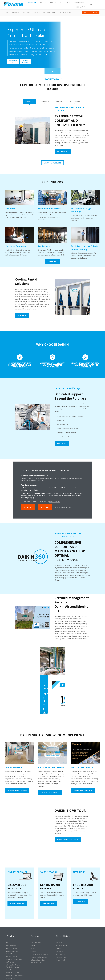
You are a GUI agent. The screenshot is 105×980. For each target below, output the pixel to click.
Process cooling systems (39, 957)
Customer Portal (61, 957)
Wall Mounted (11, 946)
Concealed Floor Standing (15, 976)
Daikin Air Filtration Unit (14, 959)
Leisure (33, 951)
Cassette (9, 970)
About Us (59, 943)
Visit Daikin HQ (65, 13)
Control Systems (12, 948)
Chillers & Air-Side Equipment (12, 952)
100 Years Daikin (61, 946)
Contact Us (59, 951)
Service (37, 13)
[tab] (29, 102)
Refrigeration (11, 962)
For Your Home (36, 943)
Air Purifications (12, 956)
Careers (58, 948)
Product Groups (13, 13)
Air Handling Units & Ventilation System (13, 966)
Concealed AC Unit (13, 973)
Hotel (33, 948)
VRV (8, 943)
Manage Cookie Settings (63, 507)
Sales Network (60, 954)
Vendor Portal (60, 960)
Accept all (28, 507)
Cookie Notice (54, 502)
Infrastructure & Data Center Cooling (38, 961)
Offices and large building (39, 954)
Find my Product (49, 13)
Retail (33, 946)
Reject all (45, 507)
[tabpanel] (52, 132)
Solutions (27, 13)
